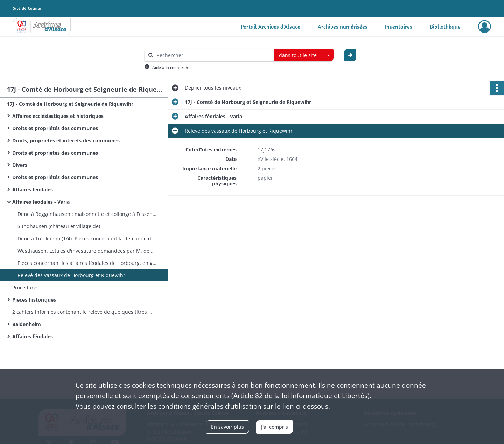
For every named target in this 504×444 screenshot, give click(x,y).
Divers (20, 165)
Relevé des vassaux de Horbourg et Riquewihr (71, 275)
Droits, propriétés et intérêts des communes (66, 140)
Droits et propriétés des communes (55, 128)
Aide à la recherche (171, 67)
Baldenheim (27, 324)
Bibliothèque (445, 27)
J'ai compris (275, 427)
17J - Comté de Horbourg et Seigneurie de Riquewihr (70, 104)
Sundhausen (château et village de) (59, 226)
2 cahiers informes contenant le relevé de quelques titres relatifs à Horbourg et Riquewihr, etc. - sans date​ (82, 312)
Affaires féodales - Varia (41, 202)
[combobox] (304, 55)
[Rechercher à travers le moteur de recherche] (213, 55)
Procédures (26, 287)
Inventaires (399, 27)
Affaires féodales (33, 189)
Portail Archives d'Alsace (271, 27)
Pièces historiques (34, 300)
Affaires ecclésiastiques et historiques (58, 116)
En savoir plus (227, 427)
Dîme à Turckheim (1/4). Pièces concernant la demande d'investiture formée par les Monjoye (87, 238)
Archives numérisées (343, 27)
